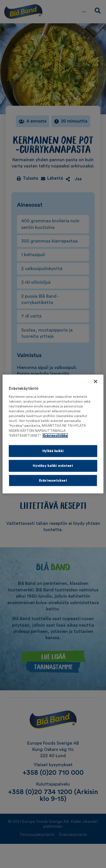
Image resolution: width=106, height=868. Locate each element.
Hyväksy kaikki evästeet (53, 466)
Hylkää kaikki (53, 451)
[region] (53, 434)
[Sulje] (96, 381)
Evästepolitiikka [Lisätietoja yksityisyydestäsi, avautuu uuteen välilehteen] (55, 435)
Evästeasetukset (53, 480)
